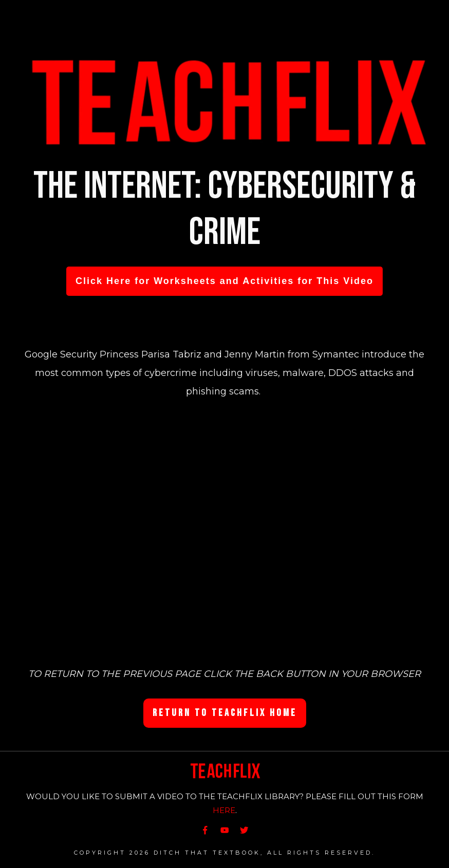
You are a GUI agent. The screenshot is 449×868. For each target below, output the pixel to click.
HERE (224, 810)
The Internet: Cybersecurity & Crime (225, 209)
